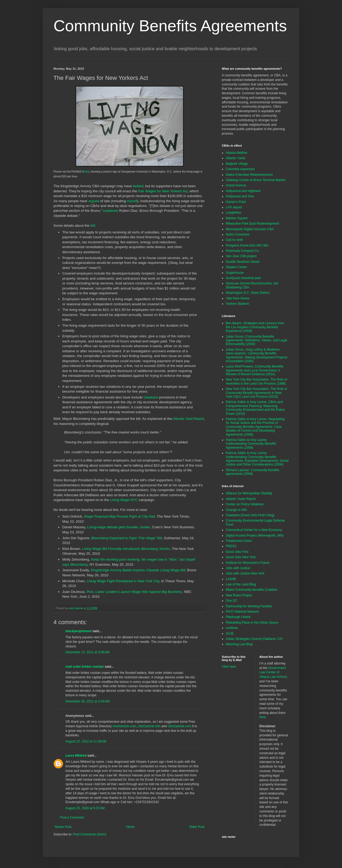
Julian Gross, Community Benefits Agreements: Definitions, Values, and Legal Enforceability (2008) (256, 340)
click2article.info (149, 726)
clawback (151, 397)
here (263, 717)
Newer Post (63, 827)
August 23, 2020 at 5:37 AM (85, 808)
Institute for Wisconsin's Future (248, 563)
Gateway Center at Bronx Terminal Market (256, 180)
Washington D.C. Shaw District (248, 293)
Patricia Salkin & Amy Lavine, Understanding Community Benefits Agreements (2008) (251, 444)
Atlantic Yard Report (189, 419)
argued (94, 201)
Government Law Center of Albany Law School (273, 672)
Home (130, 827)
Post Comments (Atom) (90, 834)
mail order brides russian (85, 667)
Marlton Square (237, 218)
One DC (232, 601)
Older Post (197, 827)
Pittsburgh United (238, 617)
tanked (138, 186)
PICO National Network (242, 612)
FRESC (231, 546)
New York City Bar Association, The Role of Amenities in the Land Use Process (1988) (256, 381)
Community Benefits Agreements (170, 26)
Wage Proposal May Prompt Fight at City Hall (119, 516)
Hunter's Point (236, 202)
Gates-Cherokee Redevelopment (249, 175)
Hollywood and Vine (240, 196)
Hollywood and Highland (243, 191)
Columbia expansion (240, 169)
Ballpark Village (237, 164)
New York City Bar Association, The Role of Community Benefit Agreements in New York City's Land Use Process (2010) (256, 393)
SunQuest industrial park (243, 278)
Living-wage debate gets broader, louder (118, 527)
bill (93, 226)
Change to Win (236, 510)
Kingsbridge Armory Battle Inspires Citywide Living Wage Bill (138, 570)
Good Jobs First (237, 552)
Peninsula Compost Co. (243, 251)
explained (111, 211)
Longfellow (233, 213)
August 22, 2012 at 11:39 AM (86, 741)
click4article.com (124, 726)
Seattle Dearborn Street (243, 262)
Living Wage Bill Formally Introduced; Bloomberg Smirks (126, 549)
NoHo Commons (238, 234)
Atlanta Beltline (236, 153)
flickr (86, 172)
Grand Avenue (236, 185)
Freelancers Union (239, 541)
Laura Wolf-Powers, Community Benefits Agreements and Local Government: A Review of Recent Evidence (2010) (255, 370)
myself (132, 201)
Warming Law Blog (239, 644)
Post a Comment (72, 818)
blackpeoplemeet (78, 631)
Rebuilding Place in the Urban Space (252, 623)
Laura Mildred (76, 756)
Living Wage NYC (124, 500)
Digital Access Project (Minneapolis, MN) (255, 535)
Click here (229, 667)
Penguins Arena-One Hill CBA (247, 245)
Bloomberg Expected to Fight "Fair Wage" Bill (127, 538)
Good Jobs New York (241, 557)
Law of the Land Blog (241, 584)
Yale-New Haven (238, 298)
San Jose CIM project (241, 256)
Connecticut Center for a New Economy (254, 530)
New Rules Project (239, 595)
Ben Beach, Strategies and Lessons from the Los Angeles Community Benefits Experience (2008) (255, 327)
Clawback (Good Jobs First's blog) (250, 515)
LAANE (231, 579)
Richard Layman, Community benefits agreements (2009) (252, 472)
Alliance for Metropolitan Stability (249, 493)
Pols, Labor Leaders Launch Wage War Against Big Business (134, 592)
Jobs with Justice (238, 568)
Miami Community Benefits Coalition (252, 590)
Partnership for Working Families (249, 606)
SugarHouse (235, 273)
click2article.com (179, 726)
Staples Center (236, 267)
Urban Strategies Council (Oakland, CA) (254, 639)
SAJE (230, 634)
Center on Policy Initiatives (245, 504)
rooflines (232, 628)
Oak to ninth (234, 240)
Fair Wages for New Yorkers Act (163, 191)
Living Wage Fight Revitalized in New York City (123, 581)
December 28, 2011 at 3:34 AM (87, 701)
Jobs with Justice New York (245, 573)
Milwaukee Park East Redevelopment (252, 224)
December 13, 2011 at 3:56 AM (87, 652)
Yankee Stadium (237, 304)
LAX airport (234, 207)
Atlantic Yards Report (241, 499)
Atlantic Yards (236, 158)
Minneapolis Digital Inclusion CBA (250, 229)
